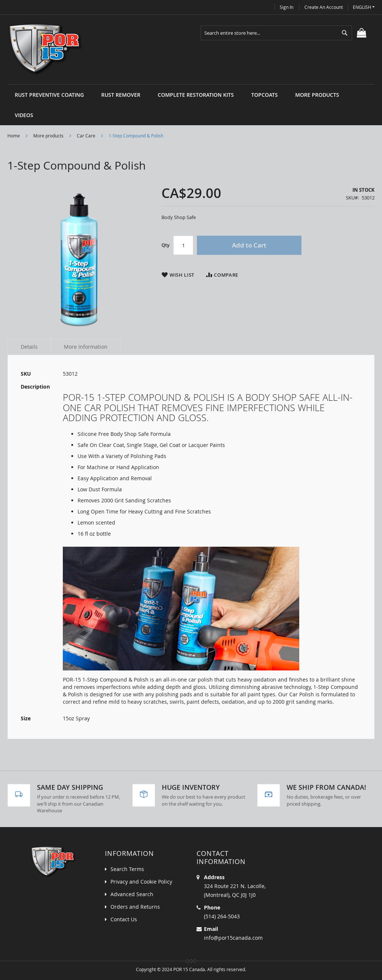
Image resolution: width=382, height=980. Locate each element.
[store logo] (46, 49)
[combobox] (276, 33)
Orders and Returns (135, 907)
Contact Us (124, 919)
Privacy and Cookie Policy (141, 882)
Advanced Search (132, 894)
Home (14, 136)
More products (48, 136)
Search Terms (127, 869)
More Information (86, 347)
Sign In (286, 7)
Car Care (86, 136)
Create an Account (324, 7)
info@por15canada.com (233, 938)
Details (29, 347)
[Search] (345, 33)
